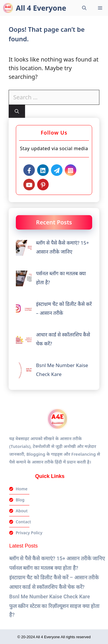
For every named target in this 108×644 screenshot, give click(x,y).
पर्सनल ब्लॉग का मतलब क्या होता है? (44, 568)
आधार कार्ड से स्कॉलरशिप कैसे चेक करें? (47, 587)
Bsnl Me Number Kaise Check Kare (50, 596)
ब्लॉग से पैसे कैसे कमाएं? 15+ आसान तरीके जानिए (57, 558)
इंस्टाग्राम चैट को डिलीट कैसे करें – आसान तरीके (54, 577)
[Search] (17, 111)
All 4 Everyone (41, 8)
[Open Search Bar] (84, 8)
